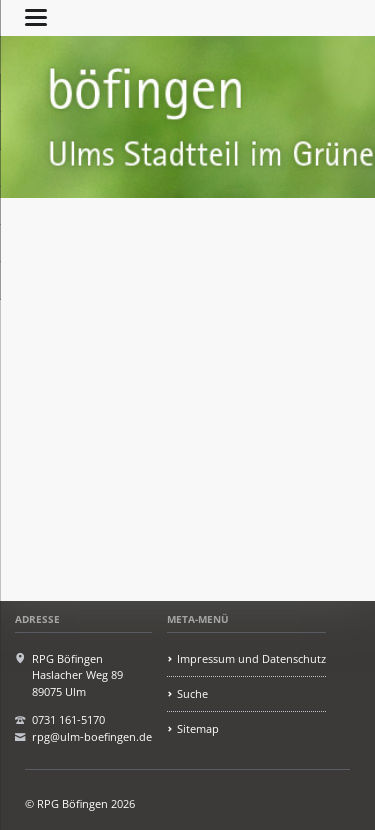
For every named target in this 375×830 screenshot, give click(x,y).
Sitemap (198, 728)
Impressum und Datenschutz (251, 658)
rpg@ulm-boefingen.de (92, 736)
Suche (192, 693)
